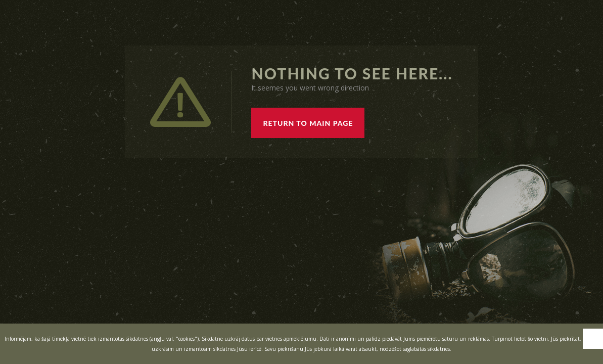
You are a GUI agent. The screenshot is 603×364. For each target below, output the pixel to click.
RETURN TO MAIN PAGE (308, 123)
